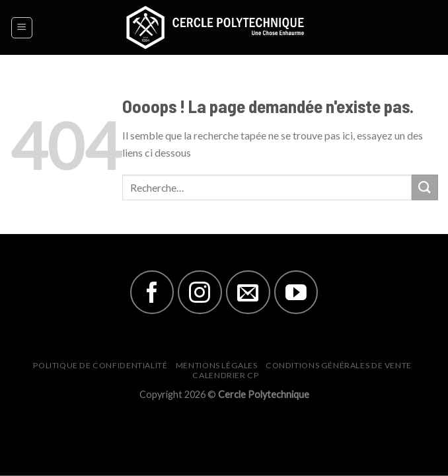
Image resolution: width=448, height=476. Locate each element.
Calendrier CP (225, 375)
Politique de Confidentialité (100, 365)
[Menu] (22, 28)
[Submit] (425, 187)
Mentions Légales (217, 365)
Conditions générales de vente (339, 365)
